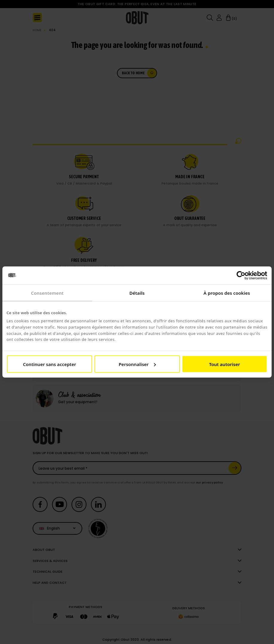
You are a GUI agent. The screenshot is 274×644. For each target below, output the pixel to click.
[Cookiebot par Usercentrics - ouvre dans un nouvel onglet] (241, 276)
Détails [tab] (137, 293)
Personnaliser (137, 364)
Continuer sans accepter (50, 364)
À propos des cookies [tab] (227, 293)
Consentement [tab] (47, 293)
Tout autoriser (224, 364)
